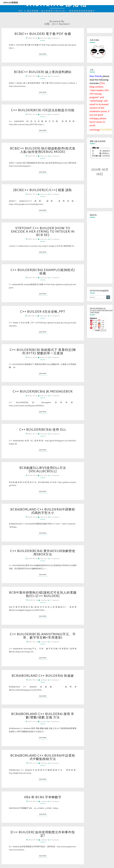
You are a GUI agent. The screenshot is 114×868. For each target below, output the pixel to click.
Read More (43, 54)
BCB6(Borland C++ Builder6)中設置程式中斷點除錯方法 (43, 757)
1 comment (55, 278)
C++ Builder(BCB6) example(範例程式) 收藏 (43, 271)
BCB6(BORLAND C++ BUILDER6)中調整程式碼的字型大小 (43, 511)
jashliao (44, 600)
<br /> (100, 156)
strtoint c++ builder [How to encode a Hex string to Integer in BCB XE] (43, 231)
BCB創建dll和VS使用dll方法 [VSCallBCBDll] (43, 469)
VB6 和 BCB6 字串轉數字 (43, 797)
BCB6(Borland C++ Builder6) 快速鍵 (43, 675)
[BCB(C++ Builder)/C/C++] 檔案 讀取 (43, 190)
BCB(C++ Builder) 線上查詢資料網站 (43, 72)
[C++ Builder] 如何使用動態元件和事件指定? (43, 834)
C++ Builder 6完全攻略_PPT (43, 311)
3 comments (55, 316)
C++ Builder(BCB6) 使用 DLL (43, 429)
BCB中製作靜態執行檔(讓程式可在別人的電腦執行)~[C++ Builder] (43, 594)
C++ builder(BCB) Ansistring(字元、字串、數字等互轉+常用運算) (43, 636)
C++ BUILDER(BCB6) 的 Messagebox (43, 391)
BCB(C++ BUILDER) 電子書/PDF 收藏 (43, 34)
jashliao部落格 (11, 3)
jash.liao (44, 38)
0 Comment (55, 38)
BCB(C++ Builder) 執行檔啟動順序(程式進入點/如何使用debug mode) (43, 150)
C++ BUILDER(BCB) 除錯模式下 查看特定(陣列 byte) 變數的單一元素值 (43, 351)
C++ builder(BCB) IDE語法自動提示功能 (43, 110)
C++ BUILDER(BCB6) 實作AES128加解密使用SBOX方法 (43, 552)
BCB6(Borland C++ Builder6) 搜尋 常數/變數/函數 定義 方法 (43, 715)
